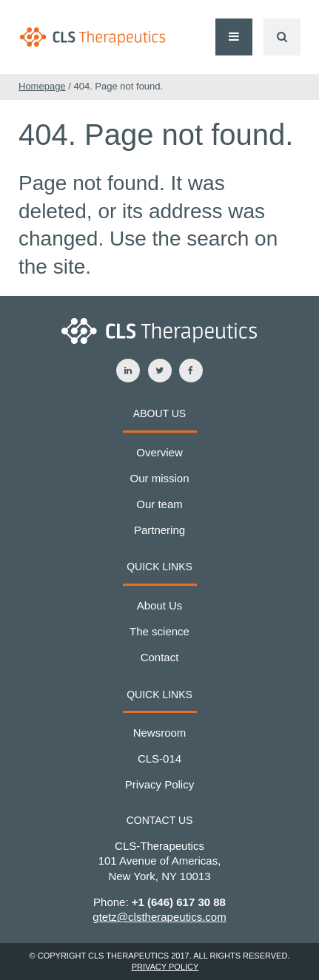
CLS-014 (159, 758)
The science (159, 631)
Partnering (159, 530)
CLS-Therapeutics (93, 37)
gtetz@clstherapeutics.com (159, 917)
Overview (159, 452)
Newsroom (160, 733)
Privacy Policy (159, 784)
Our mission (159, 478)
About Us (160, 605)
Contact (160, 657)
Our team (159, 504)
